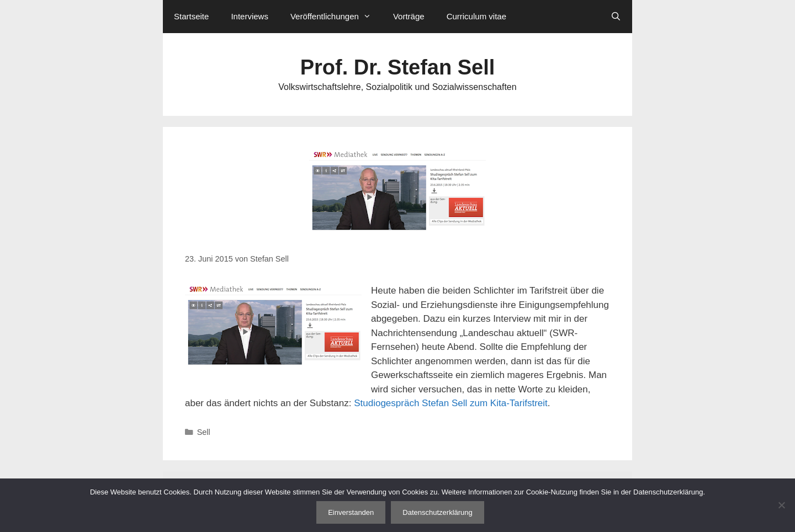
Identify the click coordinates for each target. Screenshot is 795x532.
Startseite (191, 16)
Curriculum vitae (476, 16)
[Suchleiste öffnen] (616, 17)
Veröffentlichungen (336, 17)
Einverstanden (351, 512)
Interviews (250, 16)
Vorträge (409, 16)
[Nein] (781, 505)
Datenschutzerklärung (437, 512)
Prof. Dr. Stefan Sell (398, 67)
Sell (204, 432)
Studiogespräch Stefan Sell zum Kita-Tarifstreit (451, 403)
